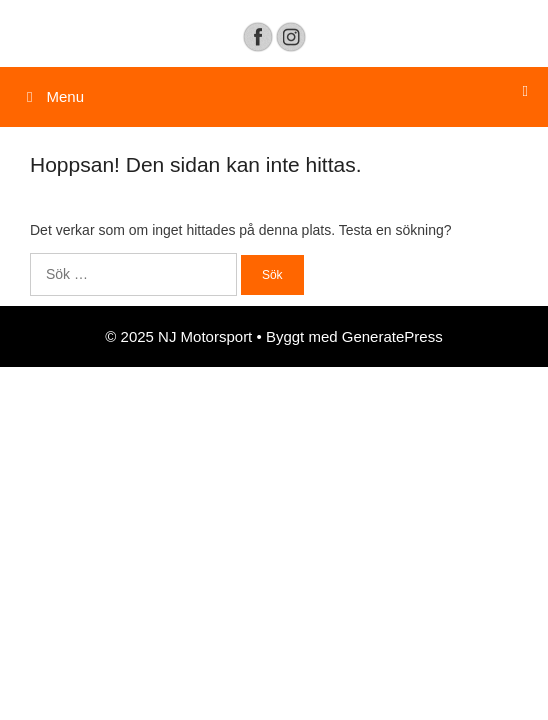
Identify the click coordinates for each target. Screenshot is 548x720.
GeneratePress (392, 336)
